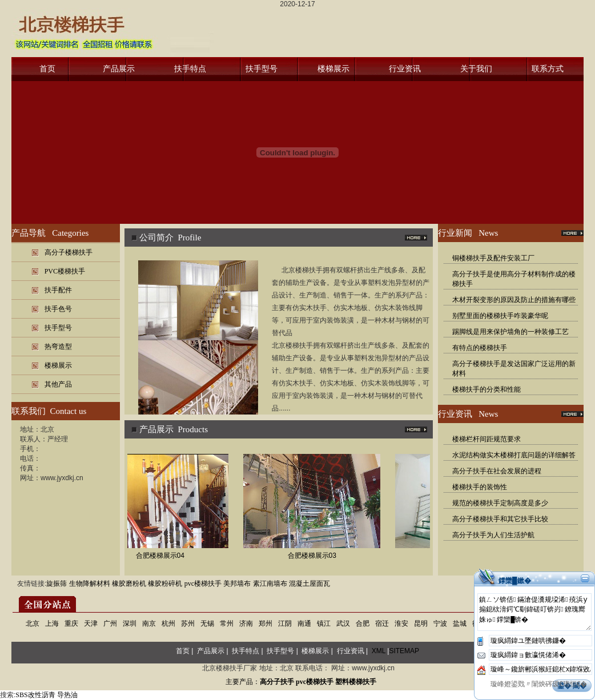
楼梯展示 (333, 69)
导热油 (67, 695)
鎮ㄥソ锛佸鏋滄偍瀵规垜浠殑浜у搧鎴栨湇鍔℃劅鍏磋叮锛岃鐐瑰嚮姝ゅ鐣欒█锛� (534, 612)
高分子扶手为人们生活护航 (493, 535)
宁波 (440, 623)
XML (379, 651)
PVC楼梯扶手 (65, 271)
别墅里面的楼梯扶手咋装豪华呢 (500, 316)
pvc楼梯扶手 (203, 584)
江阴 (285, 623)
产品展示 (119, 69)
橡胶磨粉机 (129, 584)
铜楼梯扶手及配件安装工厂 (493, 258)
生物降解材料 (90, 584)
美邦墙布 (237, 584)
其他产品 (58, 384)
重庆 (71, 623)
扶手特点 (190, 69)
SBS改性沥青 (35, 695)
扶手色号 (58, 309)
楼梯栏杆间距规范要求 (487, 439)
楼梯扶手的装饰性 (480, 487)
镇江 (324, 623)
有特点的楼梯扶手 (480, 348)
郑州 (266, 623)
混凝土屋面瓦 (309, 584)
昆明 (421, 623)
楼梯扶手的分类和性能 (487, 389)
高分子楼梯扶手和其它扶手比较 (500, 519)
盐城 (460, 623)
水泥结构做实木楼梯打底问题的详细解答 (514, 455)
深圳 (130, 623)
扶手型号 (262, 69)
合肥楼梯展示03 (317, 556)
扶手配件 (58, 290)
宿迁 (382, 623)
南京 (149, 623)
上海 (52, 623)
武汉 (343, 623)
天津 (91, 623)
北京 (33, 623)
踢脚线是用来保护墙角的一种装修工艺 (510, 332)
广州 (110, 623)
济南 (246, 623)
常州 (227, 623)
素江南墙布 (270, 584)
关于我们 (476, 69)
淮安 (401, 623)
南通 (304, 623)
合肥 (363, 623)
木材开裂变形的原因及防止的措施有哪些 (514, 300)
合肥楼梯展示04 (165, 556)
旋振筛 (57, 584)
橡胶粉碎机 (165, 584)
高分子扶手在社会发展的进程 (497, 471)
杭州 (168, 623)
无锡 (207, 623)
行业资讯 (405, 69)
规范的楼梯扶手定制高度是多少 (500, 503)
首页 (47, 69)
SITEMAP (404, 651)
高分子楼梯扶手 (69, 252)
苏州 (188, 623)
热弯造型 (58, 347)
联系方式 (548, 69)
